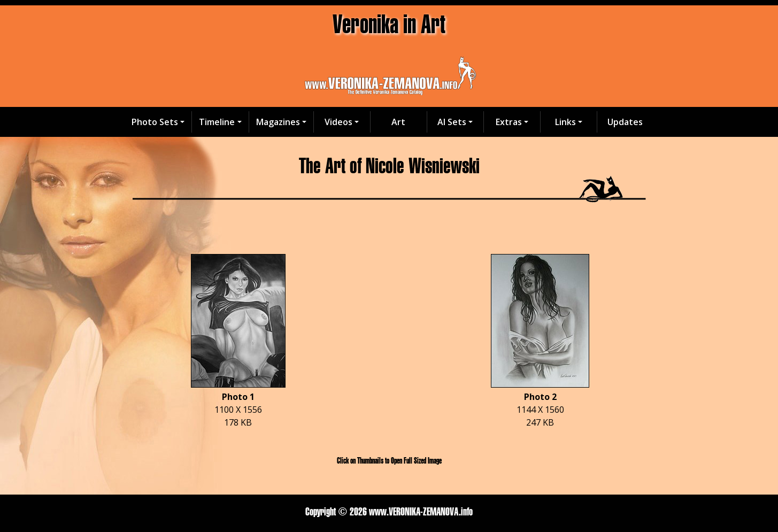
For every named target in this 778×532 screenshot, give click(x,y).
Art (398, 122)
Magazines (278, 122)
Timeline (217, 122)
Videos (338, 122)
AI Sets (452, 122)
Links (565, 122)
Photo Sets (155, 122)
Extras (509, 122)
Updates (625, 122)
